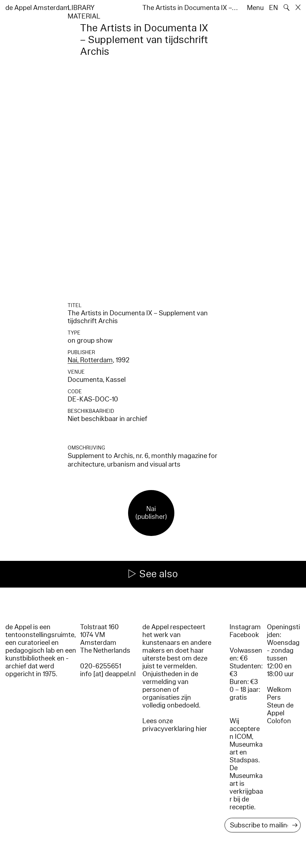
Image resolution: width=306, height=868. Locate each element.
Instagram (245, 627)
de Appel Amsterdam (37, 8)
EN (273, 8)
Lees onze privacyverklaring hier (175, 725)
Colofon (279, 721)
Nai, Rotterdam (90, 360)
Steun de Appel (280, 709)
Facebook (244, 635)
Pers (274, 698)
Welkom (279, 690)
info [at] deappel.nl (108, 674)
